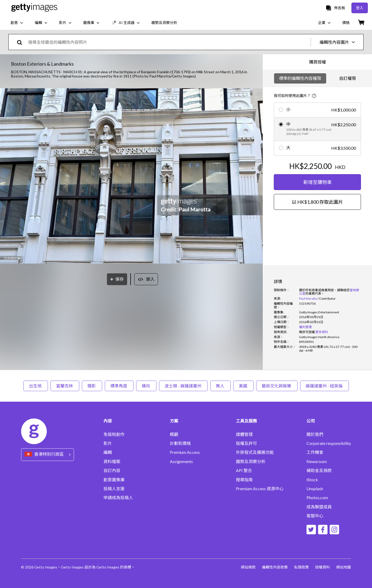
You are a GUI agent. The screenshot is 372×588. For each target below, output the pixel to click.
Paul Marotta (308, 298)
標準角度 (119, 386)
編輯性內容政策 (275, 567)
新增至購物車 (318, 182)
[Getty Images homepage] (34, 8)
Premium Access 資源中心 (260, 489)
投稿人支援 (114, 489)
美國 (243, 386)
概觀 (174, 434)
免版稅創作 (114, 434)
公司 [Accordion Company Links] (311, 421)
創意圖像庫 (114, 480)
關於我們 (315, 434)
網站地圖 (344, 567)
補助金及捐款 (319, 470)
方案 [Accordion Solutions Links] (174, 421)
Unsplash (315, 489)
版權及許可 (246, 443)
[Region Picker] (48, 455)
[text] (168, 42)
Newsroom (317, 461)
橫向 (146, 386)
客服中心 (315, 516)
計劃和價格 (180, 443)
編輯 (108, 452)
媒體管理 (244, 434)
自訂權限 (348, 78)
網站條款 (248, 567)
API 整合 (244, 470)
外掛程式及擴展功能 (255, 452)
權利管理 (305, 327)
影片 (108, 443)
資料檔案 (112, 461)
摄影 (92, 386)
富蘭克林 (65, 386)
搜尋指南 (244, 480)
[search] (22, 42)
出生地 (36, 386)
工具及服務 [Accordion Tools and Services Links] (246, 421)
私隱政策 (301, 567)
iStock (312, 480)
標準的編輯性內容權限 (300, 78)
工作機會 (315, 452)
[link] (307, 332)
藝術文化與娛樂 (277, 386)
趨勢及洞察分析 (251, 461)
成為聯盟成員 (319, 507)
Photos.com (317, 498)
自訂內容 (112, 470)
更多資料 (322, 332)
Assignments (181, 461)
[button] (131, 176)
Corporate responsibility (329, 443)
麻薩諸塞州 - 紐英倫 (324, 386)
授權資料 (323, 567)
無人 (220, 386)
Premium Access (185, 452)
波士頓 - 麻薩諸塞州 (183, 386)
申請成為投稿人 (118, 498)
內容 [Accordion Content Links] (108, 421)
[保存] (117, 279)
